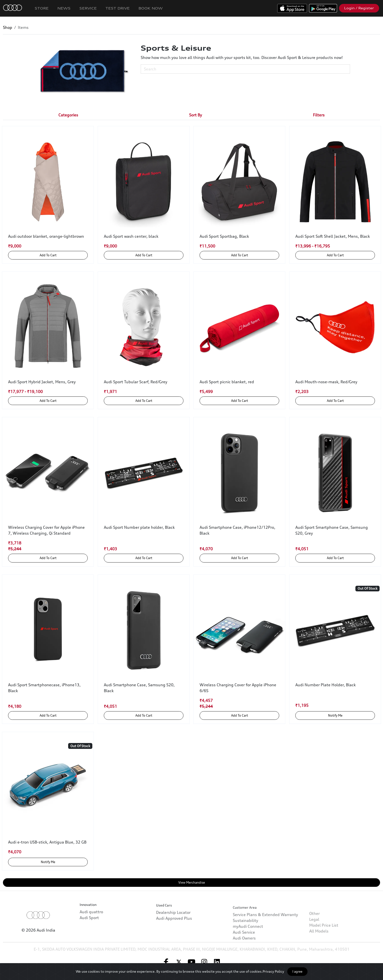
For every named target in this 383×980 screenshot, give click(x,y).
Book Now (151, 8)
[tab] (68, 115)
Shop (8, 27)
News (64, 8)
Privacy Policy (273, 971)
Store (42, 8)
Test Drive (118, 8)
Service (88, 8)
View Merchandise (192, 882)
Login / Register (359, 8)
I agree (297, 971)
